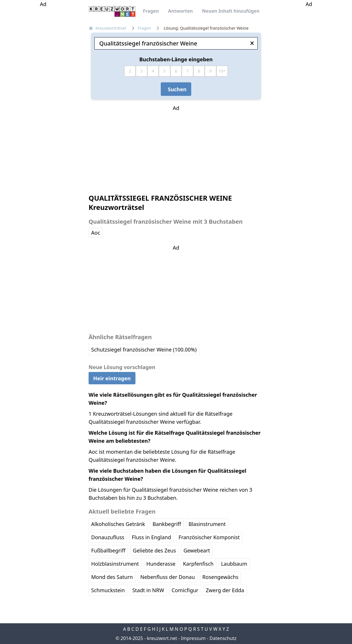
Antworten (180, 11)
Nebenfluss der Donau (168, 577)
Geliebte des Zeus (154, 550)
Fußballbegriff (108, 550)
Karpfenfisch (198, 564)
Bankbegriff (167, 524)
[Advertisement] (43, 94)
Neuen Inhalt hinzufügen (231, 11)
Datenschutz (223, 638)
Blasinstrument (207, 524)
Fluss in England (151, 537)
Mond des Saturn (112, 577)
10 (221, 71)
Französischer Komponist (209, 537)
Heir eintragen (112, 378)
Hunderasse (161, 564)
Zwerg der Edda (225, 590)
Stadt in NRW (148, 590)
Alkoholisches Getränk (118, 524)
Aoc (96, 233)
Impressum (193, 638)
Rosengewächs (220, 577)
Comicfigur (185, 590)
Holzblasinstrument (115, 564)
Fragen (151, 11)
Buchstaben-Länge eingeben (176, 59)
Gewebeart (197, 550)
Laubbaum (234, 564)
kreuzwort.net (162, 638)
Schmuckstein (108, 590)
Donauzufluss (108, 537)
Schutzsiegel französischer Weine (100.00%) (144, 349)
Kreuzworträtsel (107, 28)
